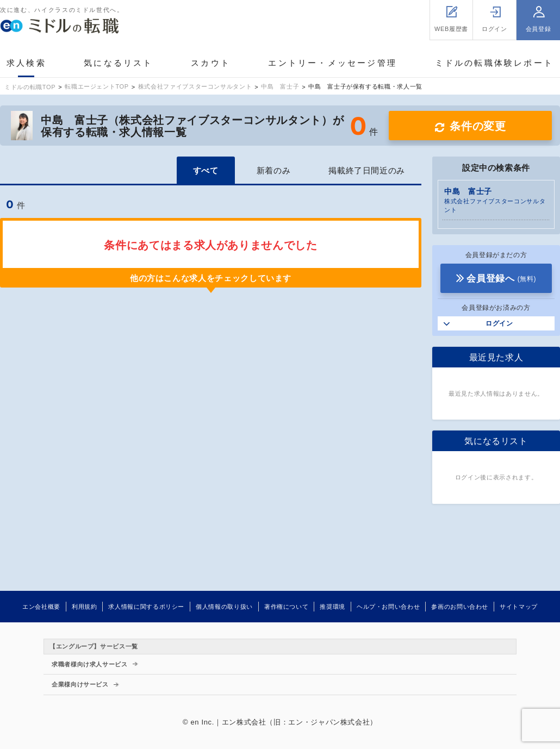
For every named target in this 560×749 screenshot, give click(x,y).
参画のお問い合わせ (460, 607)
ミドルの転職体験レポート (494, 63)
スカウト (211, 63)
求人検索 (26, 63)
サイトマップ (519, 607)
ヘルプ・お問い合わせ (388, 607)
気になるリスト (118, 63)
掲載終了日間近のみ (367, 170)
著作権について (286, 607)
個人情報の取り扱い (224, 607)
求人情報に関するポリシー (146, 607)
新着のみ (274, 170)
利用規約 (85, 607)
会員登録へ (501, 279)
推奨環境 (332, 607)
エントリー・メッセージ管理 (332, 63)
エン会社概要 (41, 607)
